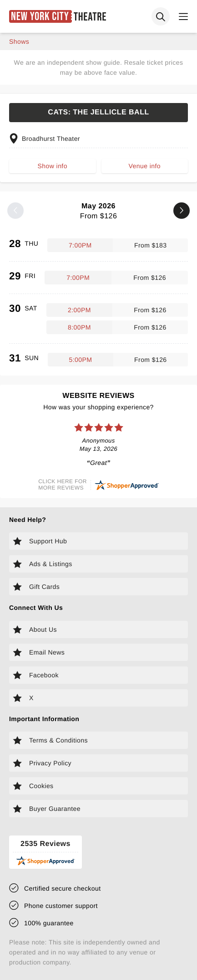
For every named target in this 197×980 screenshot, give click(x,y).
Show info (53, 166)
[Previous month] (15, 211)
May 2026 (98, 211)
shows (19, 41)
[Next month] (182, 211)
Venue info (145, 166)
